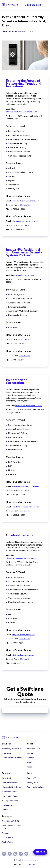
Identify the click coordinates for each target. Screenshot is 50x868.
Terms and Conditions (36, 787)
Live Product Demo (10, 796)
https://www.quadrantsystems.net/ (21, 558)
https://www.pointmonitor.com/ (28, 406)
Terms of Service (34, 778)
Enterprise (6, 753)
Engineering (7, 805)
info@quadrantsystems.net (23, 635)
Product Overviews (10, 783)
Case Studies (8, 778)
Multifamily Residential (11, 749)
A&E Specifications (10, 801)
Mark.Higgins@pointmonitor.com (25, 486)
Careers (30, 758)
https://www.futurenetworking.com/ (21, 112)
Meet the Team (34, 749)
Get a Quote (7, 837)
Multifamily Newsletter (12, 787)
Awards (30, 762)
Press (29, 767)
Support (5, 833)
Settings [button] (19, 865)
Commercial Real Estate (12, 758)
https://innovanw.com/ (25, 275)
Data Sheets (7, 810)
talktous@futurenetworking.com (25, 201)
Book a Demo (7, 842)
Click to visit (25, 205)
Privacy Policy (33, 783)
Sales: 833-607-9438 (11, 821)
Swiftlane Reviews (10, 792)
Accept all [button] (31, 865)
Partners (31, 753)
